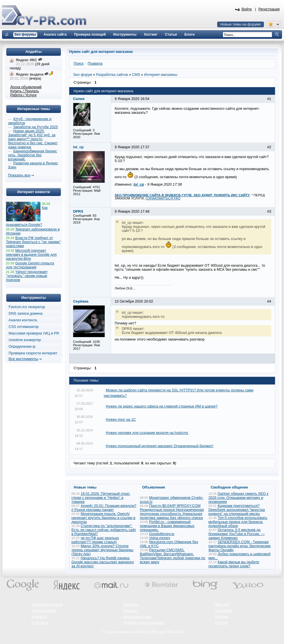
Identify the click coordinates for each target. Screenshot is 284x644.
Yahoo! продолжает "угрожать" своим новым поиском (27, 276)
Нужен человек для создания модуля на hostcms (147, 433)
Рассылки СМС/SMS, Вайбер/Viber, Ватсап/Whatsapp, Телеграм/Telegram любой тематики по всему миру (173, 556)
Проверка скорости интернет (33, 353)
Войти (247, 9)
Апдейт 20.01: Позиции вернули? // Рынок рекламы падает (104, 508)
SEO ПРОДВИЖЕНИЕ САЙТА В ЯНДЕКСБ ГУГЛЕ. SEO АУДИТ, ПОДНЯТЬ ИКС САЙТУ (182, 195)
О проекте (40, 623)
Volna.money (160, 538)
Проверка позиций (47, 605)
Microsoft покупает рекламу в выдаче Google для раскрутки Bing (31, 255)
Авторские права (137, 617)
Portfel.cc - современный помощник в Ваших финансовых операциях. (167, 526)
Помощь (130, 611)
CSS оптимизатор (24, 327)
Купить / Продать (25, 91)
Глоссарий (223, 611)
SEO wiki (222, 605)
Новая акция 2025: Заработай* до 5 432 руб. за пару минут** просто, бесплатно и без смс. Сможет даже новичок (33, 139)
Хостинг (221, 623)
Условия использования (143, 623)
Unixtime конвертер (25, 340)
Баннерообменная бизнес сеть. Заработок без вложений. (33, 155)
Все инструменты (23, 359)
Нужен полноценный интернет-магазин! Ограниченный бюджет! (160, 446)
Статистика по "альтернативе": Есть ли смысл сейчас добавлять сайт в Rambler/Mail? (104, 530)
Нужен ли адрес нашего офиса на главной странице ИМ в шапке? (162, 406)
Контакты (39, 617)
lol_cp (139, 184)
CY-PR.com (155, 632)
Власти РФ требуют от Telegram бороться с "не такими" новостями (33, 242)
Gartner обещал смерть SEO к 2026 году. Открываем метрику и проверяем (239, 498)
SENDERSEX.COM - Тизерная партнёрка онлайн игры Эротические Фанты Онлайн (240, 546)
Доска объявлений (26, 87)
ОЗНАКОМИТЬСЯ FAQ (163, 198)
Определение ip (22, 347)
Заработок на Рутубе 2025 (35, 127)
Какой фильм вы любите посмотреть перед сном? (234, 564)
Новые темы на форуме (241, 24)
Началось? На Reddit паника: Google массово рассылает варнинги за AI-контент (103, 562)
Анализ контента (23, 320)
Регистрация (269, 9)
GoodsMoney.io (162, 534)
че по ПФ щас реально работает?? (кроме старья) (95, 540)
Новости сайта (44, 611)
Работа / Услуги (23, 95)
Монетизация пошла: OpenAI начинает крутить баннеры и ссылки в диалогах (103, 518)
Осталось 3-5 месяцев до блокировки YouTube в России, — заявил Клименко (237, 534)
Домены (221, 617)
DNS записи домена (26, 314)
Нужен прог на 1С (121, 420)
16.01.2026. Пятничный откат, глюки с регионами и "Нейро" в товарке (101, 498)
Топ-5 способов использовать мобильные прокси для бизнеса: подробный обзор (238, 522)
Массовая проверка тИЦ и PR (34, 333)
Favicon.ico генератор (27, 307)
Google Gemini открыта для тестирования (30, 265)
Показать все (19, 175)
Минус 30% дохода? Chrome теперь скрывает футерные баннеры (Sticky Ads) (102, 550)
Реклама (130, 605)
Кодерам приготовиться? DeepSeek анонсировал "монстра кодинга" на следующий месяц (237, 510)
